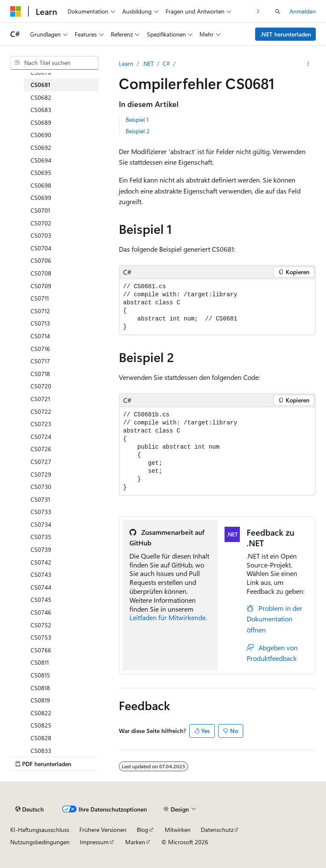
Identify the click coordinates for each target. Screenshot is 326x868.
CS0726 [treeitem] (41, 449)
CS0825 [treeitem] (41, 725)
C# (166, 63)
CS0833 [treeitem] (41, 751)
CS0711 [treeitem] (40, 298)
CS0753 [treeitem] (41, 637)
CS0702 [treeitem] (41, 223)
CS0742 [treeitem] (41, 562)
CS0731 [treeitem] (40, 499)
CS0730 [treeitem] (41, 487)
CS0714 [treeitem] (40, 336)
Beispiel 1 (137, 119)
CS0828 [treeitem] (41, 738)
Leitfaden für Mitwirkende (167, 617)
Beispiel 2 (138, 131)
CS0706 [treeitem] (41, 260)
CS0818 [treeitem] (40, 688)
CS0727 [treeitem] (41, 462)
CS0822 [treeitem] (41, 713)
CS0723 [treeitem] (41, 424)
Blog (142, 830)
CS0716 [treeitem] (40, 349)
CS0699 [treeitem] (41, 198)
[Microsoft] (16, 11)
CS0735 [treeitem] (41, 537)
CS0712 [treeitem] (40, 311)
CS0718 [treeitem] (40, 374)
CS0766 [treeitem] (41, 650)
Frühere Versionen (103, 830)
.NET (148, 63)
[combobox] (54, 63)
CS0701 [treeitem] (40, 210)
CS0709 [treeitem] (41, 286)
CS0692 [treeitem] (41, 147)
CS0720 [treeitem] (41, 386)
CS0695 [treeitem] (41, 173)
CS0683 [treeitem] (41, 110)
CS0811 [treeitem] (40, 662)
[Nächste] (258, 11)
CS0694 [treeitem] (41, 160)
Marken (135, 842)
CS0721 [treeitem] (40, 399)
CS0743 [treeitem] (41, 574)
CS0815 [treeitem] (40, 675)
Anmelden (303, 11)
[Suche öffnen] (278, 11)
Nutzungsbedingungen (40, 842)
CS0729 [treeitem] (41, 474)
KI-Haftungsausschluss (40, 830)
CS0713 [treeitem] (40, 323)
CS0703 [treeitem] (41, 235)
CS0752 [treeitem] (41, 625)
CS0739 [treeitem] (41, 549)
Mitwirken (178, 830)
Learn (126, 63)
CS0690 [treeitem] (41, 135)
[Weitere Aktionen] (308, 64)
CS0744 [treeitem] (41, 587)
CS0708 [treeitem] (41, 273)
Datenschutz (217, 830)
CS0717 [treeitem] (40, 361)
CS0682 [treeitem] (41, 97)
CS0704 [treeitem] (41, 248)
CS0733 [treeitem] (41, 512)
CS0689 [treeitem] (41, 122)
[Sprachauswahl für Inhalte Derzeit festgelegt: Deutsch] (30, 809)
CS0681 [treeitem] (41, 85)
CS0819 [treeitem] (40, 700)
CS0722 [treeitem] (41, 412)
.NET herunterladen (286, 34)
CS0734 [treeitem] (41, 524)
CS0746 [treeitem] (41, 612)
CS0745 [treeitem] (41, 600)
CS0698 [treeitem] (41, 185)
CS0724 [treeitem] (41, 437)
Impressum (94, 842)
